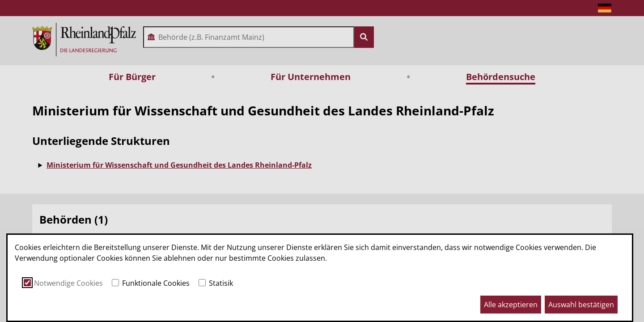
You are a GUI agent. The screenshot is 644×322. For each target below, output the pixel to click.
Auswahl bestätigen (581, 305)
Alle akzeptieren (511, 305)
